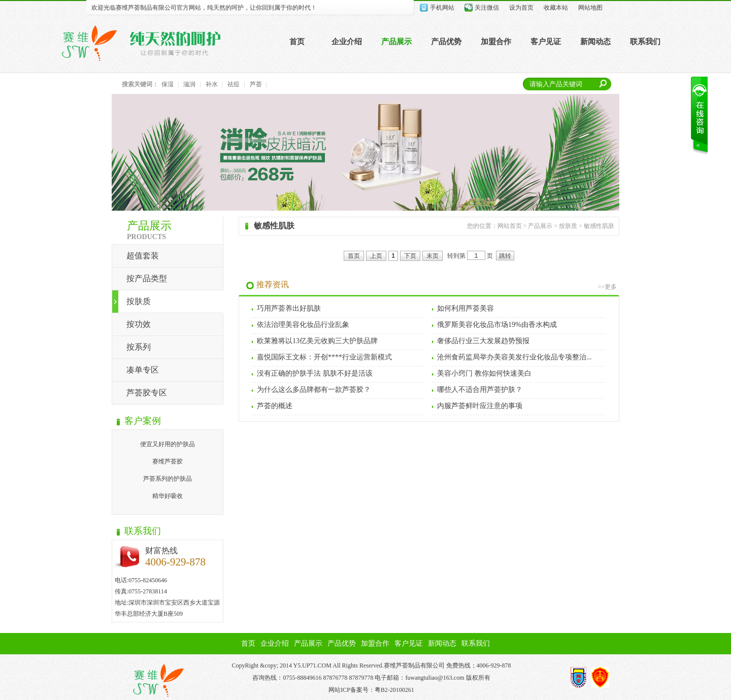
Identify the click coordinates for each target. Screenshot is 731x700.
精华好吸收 (168, 496)
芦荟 (256, 84)
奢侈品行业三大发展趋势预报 (483, 341)
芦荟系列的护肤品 (168, 479)
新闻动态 (595, 42)
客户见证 (546, 42)
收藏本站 (556, 8)
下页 (410, 256)
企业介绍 (347, 42)
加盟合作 (496, 42)
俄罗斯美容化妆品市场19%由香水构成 (497, 325)
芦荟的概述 (275, 406)
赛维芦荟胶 (168, 461)
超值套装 (143, 256)
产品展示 (396, 42)
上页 (376, 256)
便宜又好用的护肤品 (168, 444)
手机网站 (442, 8)
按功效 (139, 324)
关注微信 (487, 8)
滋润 (189, 84)
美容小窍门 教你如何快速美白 (484, 373)
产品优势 (446, 42)
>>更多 (607, 287)
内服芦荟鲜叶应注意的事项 (480, 406)
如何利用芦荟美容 (466, 308)
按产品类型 (147, 278)
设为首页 (521, 8)
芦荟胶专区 (147, 393)
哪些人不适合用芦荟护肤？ (480, 390)
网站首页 (510, 226)
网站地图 (590, 8)
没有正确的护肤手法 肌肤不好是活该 (315, 373)
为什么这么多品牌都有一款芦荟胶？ (314, 390)
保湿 (168, 84)
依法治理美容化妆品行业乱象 (303, 325)
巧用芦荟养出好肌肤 (289, 308)
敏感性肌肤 (599, 226)
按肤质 (139, 301)
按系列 (139, 347)
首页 (297, 42)
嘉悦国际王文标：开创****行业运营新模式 (324, 357)
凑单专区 (143, 370)
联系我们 (645, 42)
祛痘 (234, 84)
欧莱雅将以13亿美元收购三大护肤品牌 (317, 341)
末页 (433, 256)
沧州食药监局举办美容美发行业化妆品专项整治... (514, 357)
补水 (212, 84)
